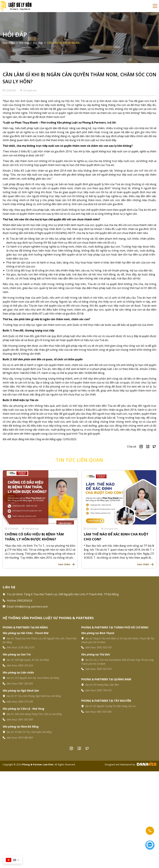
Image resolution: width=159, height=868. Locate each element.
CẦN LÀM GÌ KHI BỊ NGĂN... (64, 43)
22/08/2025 (10, 90)
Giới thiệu (9, 43)
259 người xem (110, 529)
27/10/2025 (12, 529)
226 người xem (28, 90)
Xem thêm (64, 564)
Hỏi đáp (15, 35)
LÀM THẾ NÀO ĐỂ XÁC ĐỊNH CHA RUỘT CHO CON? (116, 537)
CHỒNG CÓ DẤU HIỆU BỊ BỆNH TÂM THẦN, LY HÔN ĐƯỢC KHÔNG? (34, 537)
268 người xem (31, 529)
